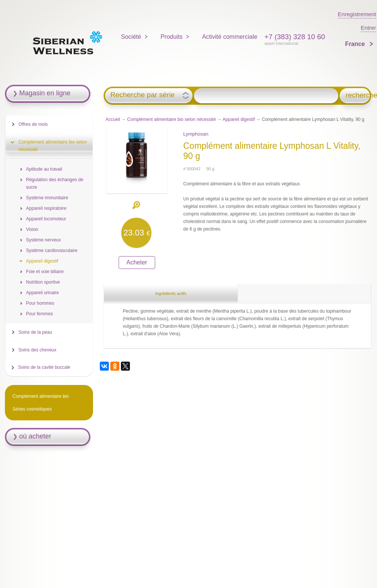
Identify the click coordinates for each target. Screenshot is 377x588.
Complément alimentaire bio (40, 396)
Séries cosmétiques (32, 409)
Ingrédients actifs (171, 293)
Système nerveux (43, 240)
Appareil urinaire (42, 293)
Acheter (137, 262)
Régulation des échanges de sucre (55, 183)
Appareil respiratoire (46, 208)
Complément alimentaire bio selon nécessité (172, 119)
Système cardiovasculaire (52, 250)
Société (131, 37)
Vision (32, 229)
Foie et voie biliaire (45, 272)
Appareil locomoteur (46, 219)
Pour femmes (39, 314)
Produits (172, 37)
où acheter (35, 436)
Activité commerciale (230, 37)
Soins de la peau (35, 332)
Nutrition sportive (43, 282)
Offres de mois (33, 124)
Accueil (113, 119)
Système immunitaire (47, 198)
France (356, 44)
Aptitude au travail (44, 169)
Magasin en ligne (45, 93)
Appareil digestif (239, 119)
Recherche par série (143, 95)
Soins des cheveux (37, 350)
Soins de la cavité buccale (44, 367)
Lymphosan (196, 134)
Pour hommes (40, 303)
